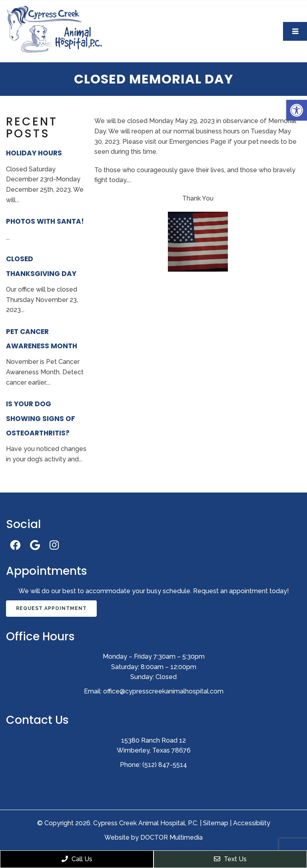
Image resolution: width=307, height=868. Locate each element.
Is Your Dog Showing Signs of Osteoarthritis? (41, 418)
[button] (297, 110)
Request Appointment (51, 608)
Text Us (230, 859)
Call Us (77, 859)
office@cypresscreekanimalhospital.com (163, 691)
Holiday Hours (34, 153)
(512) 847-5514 (165, 765)
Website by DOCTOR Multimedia (153, 837)
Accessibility (252, 823)
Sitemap (216, 823)
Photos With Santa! (45, 221)
